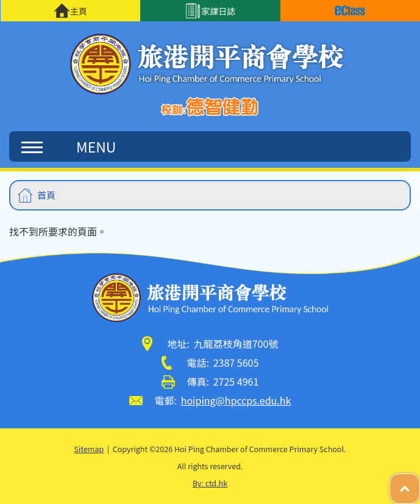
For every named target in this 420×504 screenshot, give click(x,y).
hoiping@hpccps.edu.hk (236, 400)
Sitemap (89, 449)
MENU (69, 146)
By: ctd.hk (210, 483)
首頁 (46, 195)
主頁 (70, 11)
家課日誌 (210, 11)
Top (420, 482)
